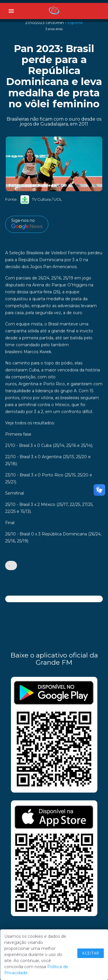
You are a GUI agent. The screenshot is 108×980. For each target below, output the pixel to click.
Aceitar (90, 953)
